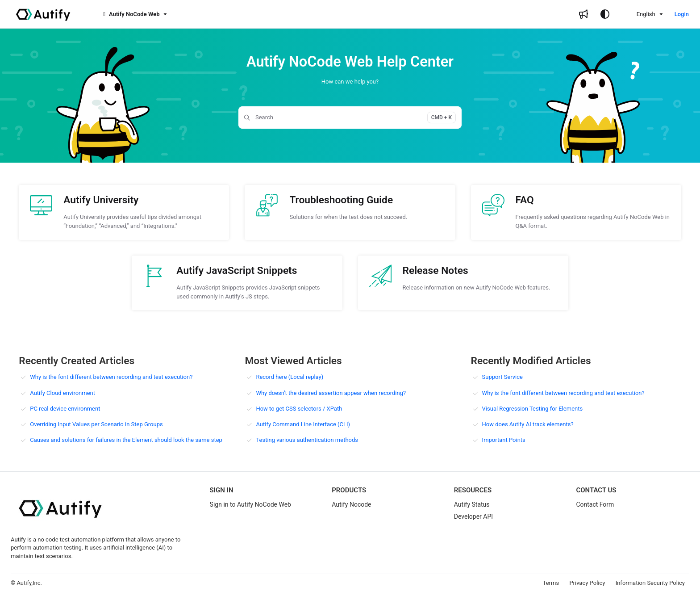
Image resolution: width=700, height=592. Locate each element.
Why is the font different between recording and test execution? (111, 377)
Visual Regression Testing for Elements (533, 409)
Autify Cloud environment (62, 393)
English (640, 14)
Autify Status (472, 504)
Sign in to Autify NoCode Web (250, 504)
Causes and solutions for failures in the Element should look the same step (126, 440)
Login (682, 14)
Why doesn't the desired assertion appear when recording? (331, 393)
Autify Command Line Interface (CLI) (303, 424)
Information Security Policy (650, 583)
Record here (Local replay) (290, 377)
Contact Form (595, 504)
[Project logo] (43, 14)
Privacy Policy (587, 583)
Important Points (504, 440)
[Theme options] (605, 14)
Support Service (502, 377)
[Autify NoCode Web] (134, 15)
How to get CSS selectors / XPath (299, 409)
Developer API (473, 516)
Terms (551, 583)
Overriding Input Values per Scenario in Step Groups (96, 424)
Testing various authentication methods (307, 440)
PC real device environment (65, 409)
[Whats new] (583, 14)
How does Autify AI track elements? (528, 424)
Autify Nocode (351, 504)
